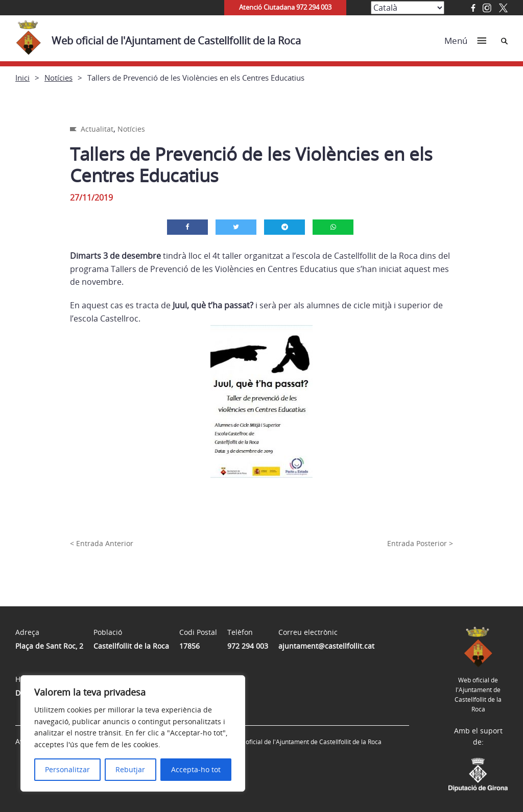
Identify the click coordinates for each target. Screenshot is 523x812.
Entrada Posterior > (420, 543)
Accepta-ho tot (196, 769)
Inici (22, 78)
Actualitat (97, 129)
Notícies (58, 78)
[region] (133, 733)
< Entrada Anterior (102, 543)
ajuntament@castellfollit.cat (326, 646)
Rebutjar (130, 769)
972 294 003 (248, 646)
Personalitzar (67, 769)
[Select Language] (408, 8)
